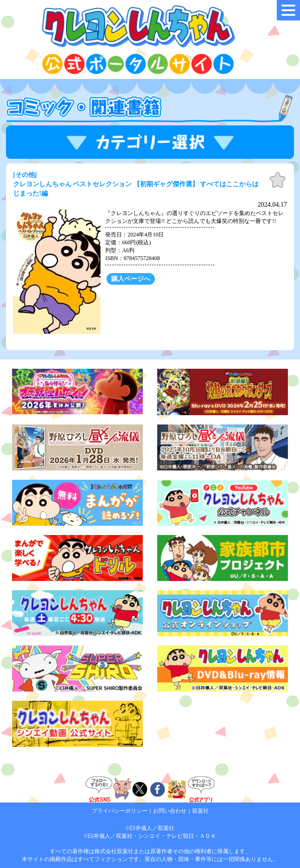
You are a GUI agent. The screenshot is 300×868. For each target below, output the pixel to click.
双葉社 (200, 811)
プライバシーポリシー (120, 811)
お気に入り (278, 180)
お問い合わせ (170, 811)
